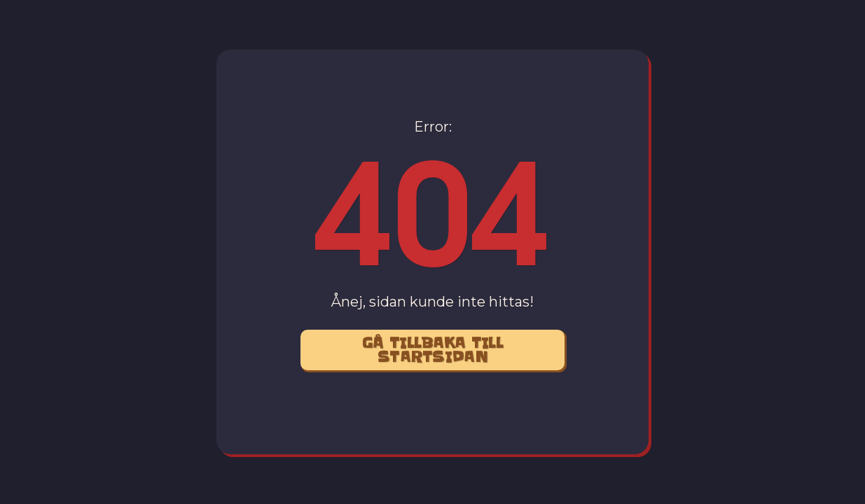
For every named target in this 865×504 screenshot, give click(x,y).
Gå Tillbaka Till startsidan (432, 350)
